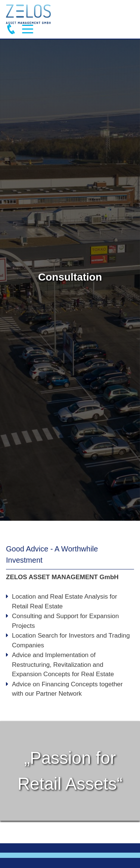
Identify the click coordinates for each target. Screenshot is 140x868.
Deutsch (127, 14)
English (114, 14)
